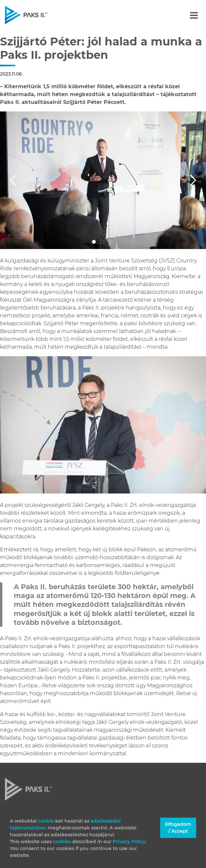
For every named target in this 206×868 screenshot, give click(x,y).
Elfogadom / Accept (178, 828)
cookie (46, 821)
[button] (16, 180)
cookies (63, 842)
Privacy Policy (129, 842)
